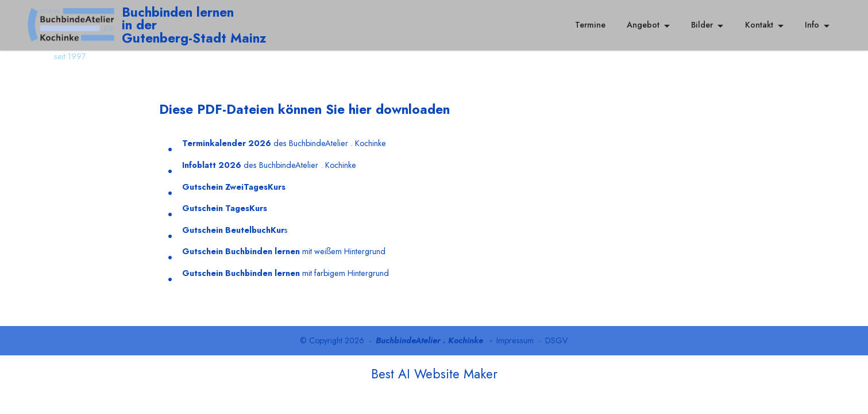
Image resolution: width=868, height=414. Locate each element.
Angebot (643, 25)
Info (812, 25)
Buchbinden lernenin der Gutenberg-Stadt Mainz (194, 25)
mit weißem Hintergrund (284, 251)
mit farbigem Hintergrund (286, 273)
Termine (590, 25)
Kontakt (759, 25)
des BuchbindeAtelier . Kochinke (284, 143)
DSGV (557, 340)
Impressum (515, 340)
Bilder (702, 25)
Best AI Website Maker (434, 374)
